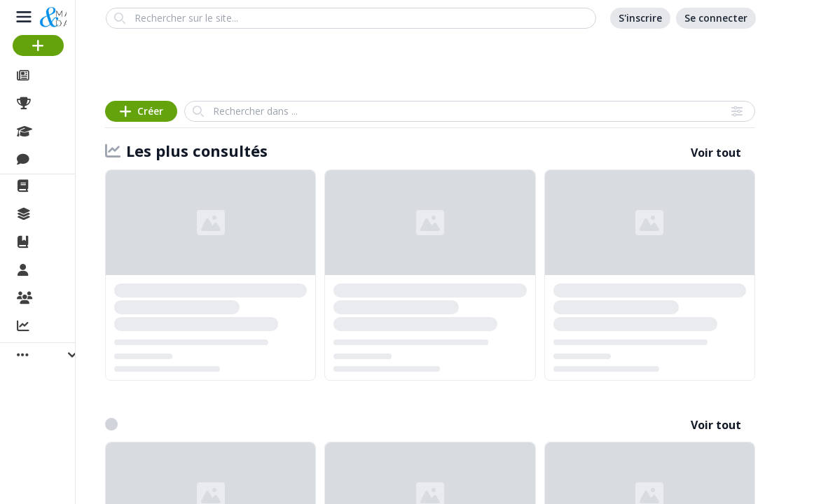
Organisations (75, 299)
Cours (53, 132)
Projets (56, 104)
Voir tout (716, 153)
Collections (66, 214)
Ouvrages (63, 242)
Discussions (68, 160)
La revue (60, 186)
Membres (62, 271)
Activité (56, 327)
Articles (56, 76)
